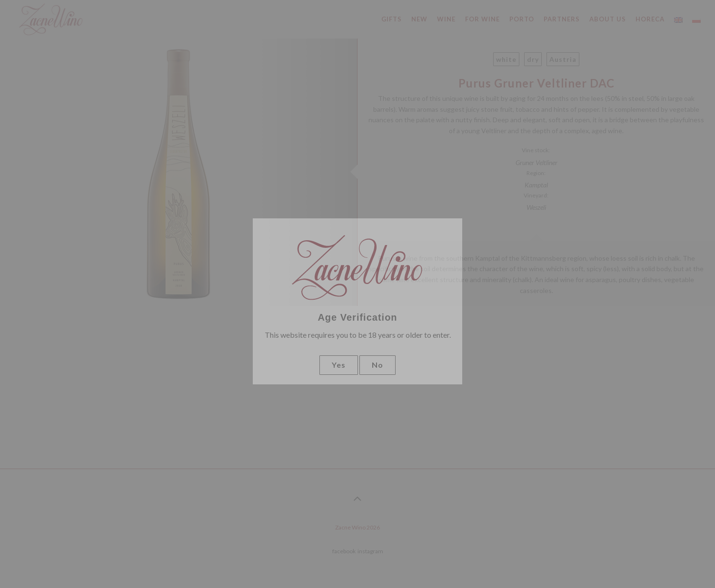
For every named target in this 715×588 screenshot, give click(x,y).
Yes (339, 365)
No (377, 365)
